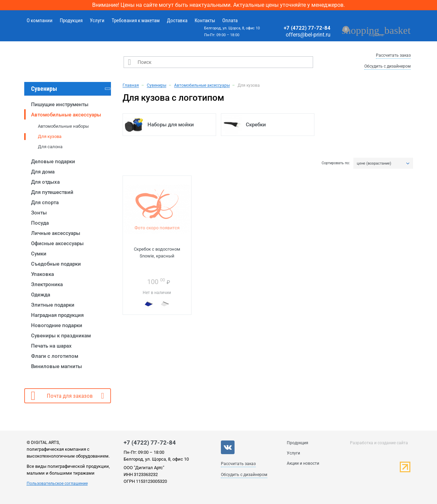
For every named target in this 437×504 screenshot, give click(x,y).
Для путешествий (52, 192)
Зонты (39, 213)
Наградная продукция (57, 315)
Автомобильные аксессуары (66, 115)
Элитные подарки (53, 305)
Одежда (41, 295)
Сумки (39, 254)
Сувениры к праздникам (61, 336)
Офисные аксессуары (57, 243)
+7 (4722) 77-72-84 (307, 28)
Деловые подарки (53, 162)
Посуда (40, 223)
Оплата (230, 20)
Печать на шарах (51, 346)
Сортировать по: (336, 163)
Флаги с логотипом (55, 356)
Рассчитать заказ (393, 55)
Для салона (50, 147)
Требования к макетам (136, 20)
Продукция (71, 20)
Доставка (177, 20)
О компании (40, 20)
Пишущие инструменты (60, 104)
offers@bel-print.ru (308, 35)
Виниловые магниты (57, 366)
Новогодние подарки (57, 325)
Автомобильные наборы (63, 126)
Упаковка (43, 274)
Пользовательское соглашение (57, 484)
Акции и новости (303, 463)
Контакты (205, 20)
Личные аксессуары (56, 233)
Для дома (43, 172)
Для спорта (45, 202)
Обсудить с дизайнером (387, 66)
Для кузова (50, 136)
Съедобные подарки (56, 264)
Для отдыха (45, 182)
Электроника (47, 284)
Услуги (97, 20)
